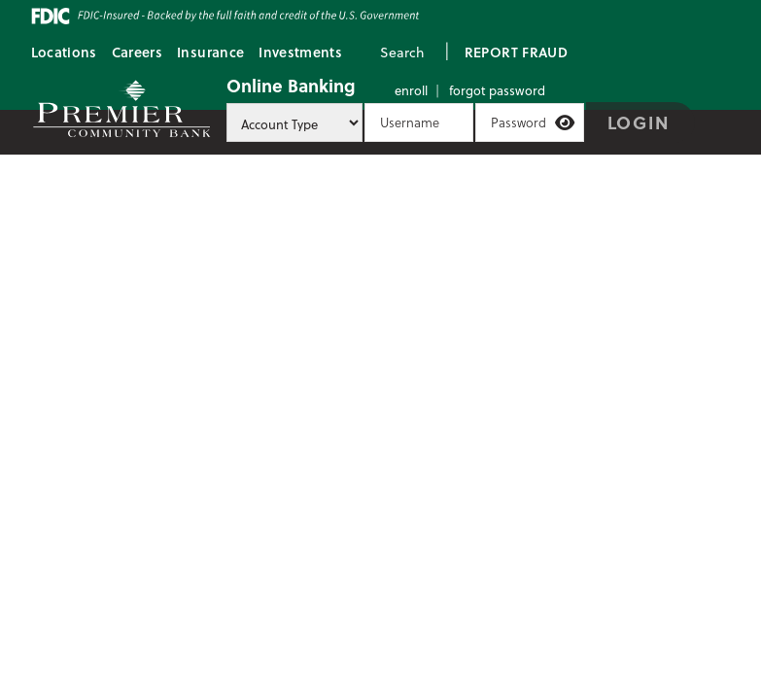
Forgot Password (497, 90)
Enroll (411, 90)
